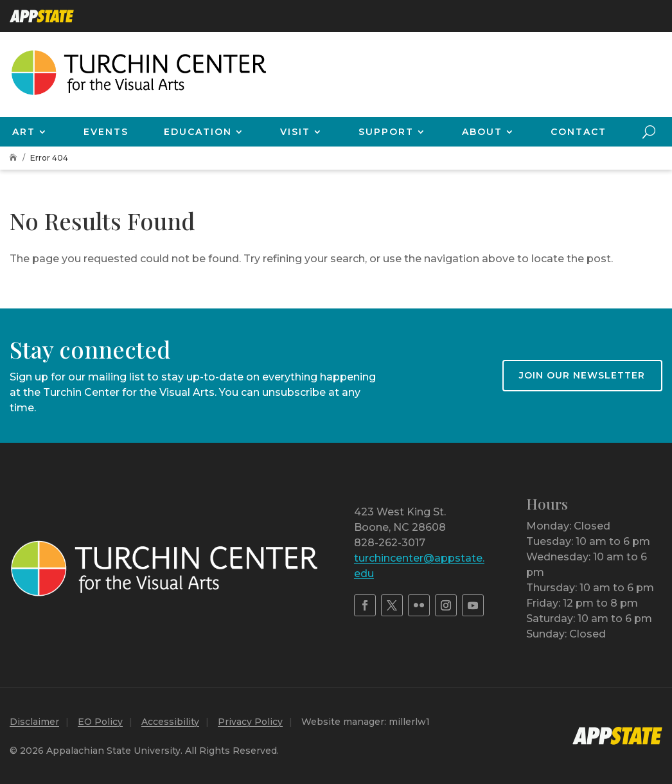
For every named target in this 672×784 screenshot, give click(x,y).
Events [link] (106, 132)
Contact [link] (579, 132)
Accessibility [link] (170, 722)
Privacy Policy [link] (250, 722)
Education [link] (198, 132)
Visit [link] (295, 132)
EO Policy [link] (100, 722)
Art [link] (24, 132)
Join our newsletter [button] (582, 375)
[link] (42, 16)
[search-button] (649, 132)
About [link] (482, 132)
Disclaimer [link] (34, 722)
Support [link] (386, 132)
